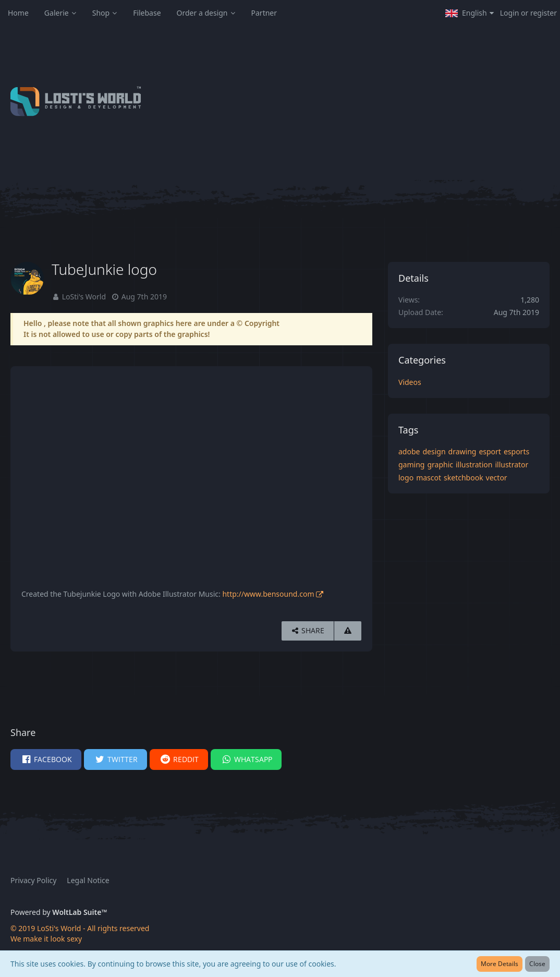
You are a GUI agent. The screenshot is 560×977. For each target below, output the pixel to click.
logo (406, 478)
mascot (429, 478)
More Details (500, 964)
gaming (411, 465)
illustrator (512, 465)
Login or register (528, 13)
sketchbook (464, 478)
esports (516, 451)
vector (497, 478)
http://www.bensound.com (268, 594)
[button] (470, 13)
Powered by (59, 912)
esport (490, 451)
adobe (409, 451)
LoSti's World (84, 297)
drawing (462, 451)
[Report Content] (348, 631)
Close (537, 964)
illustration (474, 465)
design (434, 451)
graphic (440, 465)
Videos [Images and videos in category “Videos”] (410, 382)
